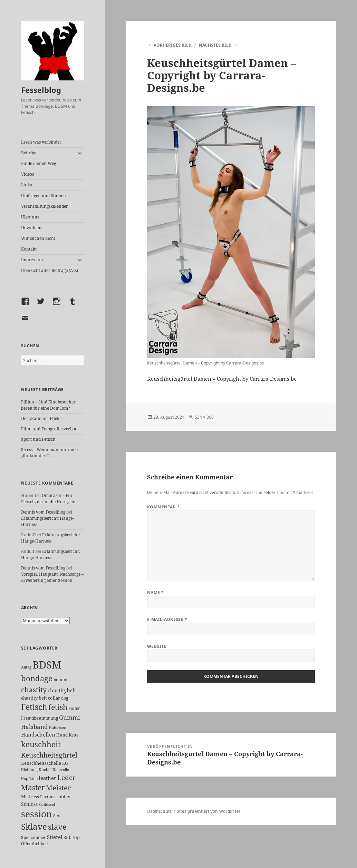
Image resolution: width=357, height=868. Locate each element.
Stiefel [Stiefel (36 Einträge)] (55, 837)
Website (157, 646)
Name (156, 592)
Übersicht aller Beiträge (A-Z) (50, 270)
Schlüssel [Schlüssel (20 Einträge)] (47, 804)
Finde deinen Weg (38, 163)
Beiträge (29, 153)
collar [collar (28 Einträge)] (54, 698)
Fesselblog (41, 90)
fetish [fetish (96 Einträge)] (58, 707)
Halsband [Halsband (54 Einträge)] (34, 726)
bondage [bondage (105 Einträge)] (37, 678)
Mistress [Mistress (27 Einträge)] (30, 797)
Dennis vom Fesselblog (43, 512)
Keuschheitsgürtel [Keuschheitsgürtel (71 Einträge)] (49, 755)
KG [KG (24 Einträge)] (65, 763)
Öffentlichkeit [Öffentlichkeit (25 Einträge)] (35, 844)
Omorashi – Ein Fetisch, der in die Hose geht (48, 499)
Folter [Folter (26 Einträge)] (74, 708)
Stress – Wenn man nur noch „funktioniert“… (50, 453)
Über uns (30, 217)
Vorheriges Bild (173, 45)
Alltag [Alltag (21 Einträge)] (26, 667)
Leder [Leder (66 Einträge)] (66, 778)
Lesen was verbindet (41, 142)
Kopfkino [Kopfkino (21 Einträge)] (29, 778)
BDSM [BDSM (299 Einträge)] (47, 665)
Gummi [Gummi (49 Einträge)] (69, 717)
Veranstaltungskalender (45, 206)
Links (26, 185)
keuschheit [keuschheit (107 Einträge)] (41, 744)
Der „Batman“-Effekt (41, 418)
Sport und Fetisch (38, 439)
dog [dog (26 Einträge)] (65, 698)
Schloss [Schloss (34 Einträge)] (29, 804)
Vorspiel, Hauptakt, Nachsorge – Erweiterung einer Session (52, 577)
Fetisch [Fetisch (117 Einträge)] (34, 707)
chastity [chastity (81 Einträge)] (34, 690)
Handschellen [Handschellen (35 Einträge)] (38, 734)
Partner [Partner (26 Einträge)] (48, 797)
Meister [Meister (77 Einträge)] (58, 788)
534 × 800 (204, 417)
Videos (27, 174)
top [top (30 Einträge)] (76, 837)
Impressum (32, 260)
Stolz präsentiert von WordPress (208, 811)
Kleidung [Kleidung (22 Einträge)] (29, 769)
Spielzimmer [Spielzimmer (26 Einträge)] (33, 837)
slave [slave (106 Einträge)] (57, 827)
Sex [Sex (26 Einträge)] (57, 816)
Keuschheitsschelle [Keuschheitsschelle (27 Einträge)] (41, 763)
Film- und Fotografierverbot (49, 429)
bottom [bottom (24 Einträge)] (60, 680)
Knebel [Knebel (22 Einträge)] (45, 769)
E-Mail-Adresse (167, 619)
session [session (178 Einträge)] (37, 814)
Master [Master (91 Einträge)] (33, 788)
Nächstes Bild (215, 45)
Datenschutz (159, 811)
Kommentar (163, 507)
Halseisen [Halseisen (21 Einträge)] (57, 727)
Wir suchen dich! (38, 238)
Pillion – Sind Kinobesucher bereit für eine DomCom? (48, 405)
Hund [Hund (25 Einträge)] (62, 735)
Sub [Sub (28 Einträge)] (67, 837)
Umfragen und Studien (44, 196)
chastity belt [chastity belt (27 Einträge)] (34, 698)
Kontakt (29, 249)
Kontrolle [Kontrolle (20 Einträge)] (61, 770)
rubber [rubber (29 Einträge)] (64, 797)
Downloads (32, 228)
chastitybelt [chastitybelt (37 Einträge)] (62, 690)
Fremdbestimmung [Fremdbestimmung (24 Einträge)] (40, 718)
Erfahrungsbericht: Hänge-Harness (50, 538)
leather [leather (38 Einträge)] (47, 778)
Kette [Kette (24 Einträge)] (74, 735)
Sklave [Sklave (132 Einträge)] (34, 827)
